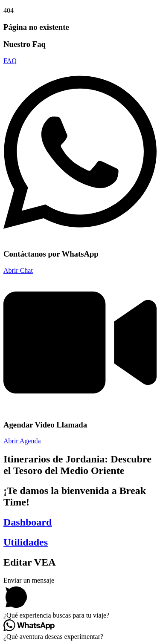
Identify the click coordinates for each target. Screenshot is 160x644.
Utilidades (26, 542)
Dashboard (28, 522)
